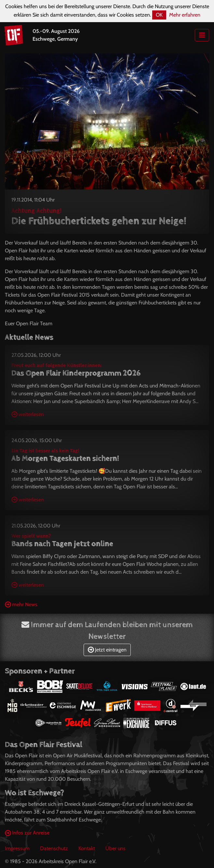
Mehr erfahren (185, 15)
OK (159, 15)
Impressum (17, 848)
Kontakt (87, 848)
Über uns (115, 848)
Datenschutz (54, 848)
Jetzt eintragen (107, 650)
